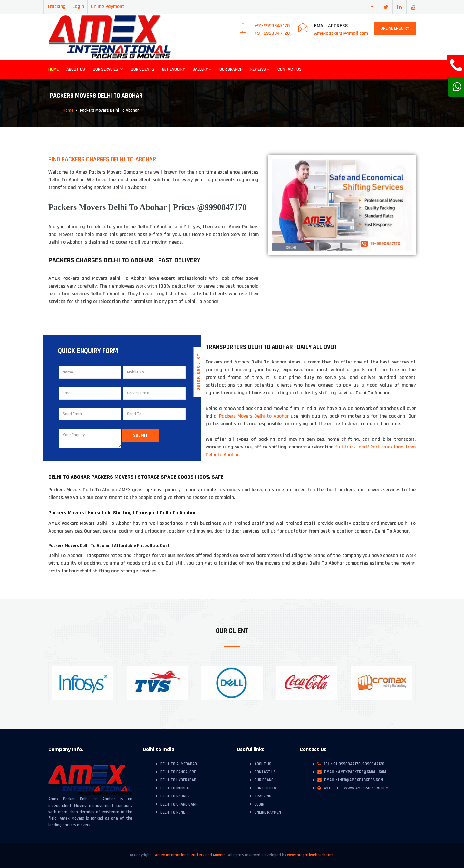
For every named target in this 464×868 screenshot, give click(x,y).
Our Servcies (108, 69)
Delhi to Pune (173, 812)
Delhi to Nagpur (175, 796)
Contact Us (290, 69)
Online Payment (108, 7)
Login (78, 7)
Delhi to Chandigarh (179, 804)
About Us (76, 69)
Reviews (260, 69)
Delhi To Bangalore (178, 772)
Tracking (56, 7)
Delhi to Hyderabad (178, 780)
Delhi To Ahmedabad (179, 764)
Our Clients (143, 69)
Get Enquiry (174, 69)
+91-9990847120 (272, 33)
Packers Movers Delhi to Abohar (254, 416)
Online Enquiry (395, 28)
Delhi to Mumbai (175, 788)
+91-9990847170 (272, 26)
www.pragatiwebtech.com (310, 855)
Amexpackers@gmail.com (341, 33)
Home (53, 69)
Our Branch (231, 69)
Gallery (202, 69)
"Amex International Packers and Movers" (190, 855)
